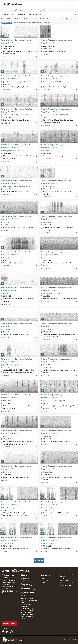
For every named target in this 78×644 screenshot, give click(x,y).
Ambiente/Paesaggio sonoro (18, 10)
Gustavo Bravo (8, 436)
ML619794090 (5, 376)
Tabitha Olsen (48, 365)
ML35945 (44, 552)
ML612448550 (5, 304)
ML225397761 (5, 447)
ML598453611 (45, 340)
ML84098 (4, 57)
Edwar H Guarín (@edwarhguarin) (54, 401)
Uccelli (4, 10)
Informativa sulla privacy (68, 583)
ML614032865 (45, 376)
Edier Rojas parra (48, 329)
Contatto (43, 583)
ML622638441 (5, 161)
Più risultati (39, 560)
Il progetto (45, 575)
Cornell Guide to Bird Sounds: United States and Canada (9, 583)
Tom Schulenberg (49, 508)
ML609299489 (6, 411)
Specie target (25, 596)
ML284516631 (5, 230)
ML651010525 (45, 269)
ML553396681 (45, 197)
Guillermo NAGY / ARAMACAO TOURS (16, 115)
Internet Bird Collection (9, 589)
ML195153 (4, 518)
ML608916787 (5, 123)
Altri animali (34, 10)
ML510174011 (5, 266)
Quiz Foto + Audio (27, 598)
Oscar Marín (7, 258)
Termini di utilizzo (66, 585)
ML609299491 (45, 233)
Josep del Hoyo (48, 472)
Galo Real (6, 222)
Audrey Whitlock (48, 186)
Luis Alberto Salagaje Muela (52, 294)
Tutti (42, 10)
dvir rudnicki (47, 258)
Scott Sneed (7, 329)
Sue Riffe (46, 151)
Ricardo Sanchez (9, 294)
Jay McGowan (8, 472)
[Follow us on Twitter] (7, 632)
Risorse (24, 575)
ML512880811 (45, 411)
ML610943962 (45, 302)
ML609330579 (6, 337)
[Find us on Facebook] (3, 632)
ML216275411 (45, 445)
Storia (43, 578)
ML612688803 (45, 90)
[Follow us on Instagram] (11, 632)
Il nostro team (45, 580)
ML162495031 (45, 126)
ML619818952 (5, 195)
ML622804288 (45, 159)
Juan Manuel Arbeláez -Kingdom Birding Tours (18, 82)
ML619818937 (5, 90)
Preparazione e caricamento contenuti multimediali (28, 580)
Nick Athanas (47, 436)
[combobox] (39, 14)
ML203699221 (45, 54)
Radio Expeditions (7, 587)
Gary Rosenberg (9, 508)
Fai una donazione (9, 623)
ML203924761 (45, 483)
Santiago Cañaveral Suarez (12, 151)
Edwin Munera (48, 222)
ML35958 (4, 552)
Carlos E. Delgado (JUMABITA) (53, 82)
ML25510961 (5, 480)
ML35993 (44, 516)
